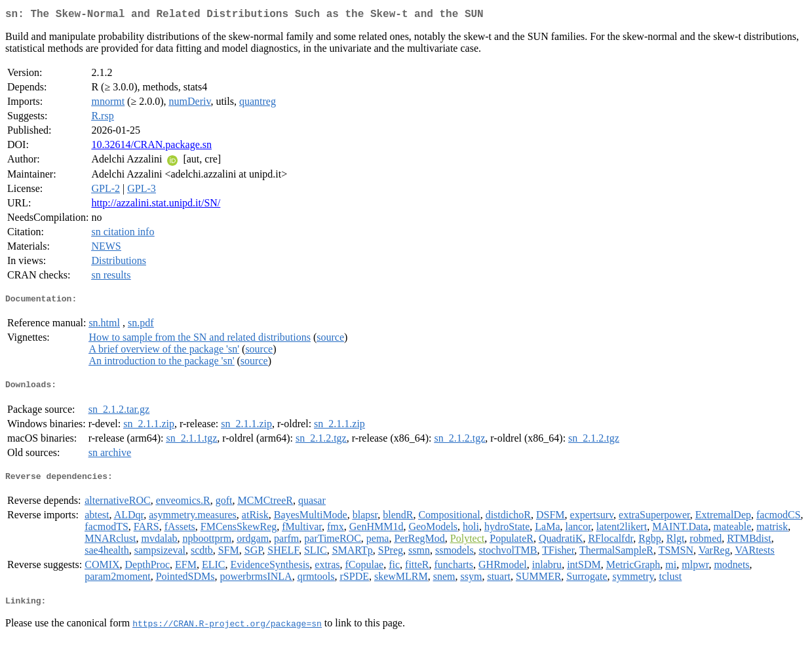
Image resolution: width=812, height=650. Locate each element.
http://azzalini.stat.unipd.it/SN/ (156, 205)
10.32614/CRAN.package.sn (151, 147)
